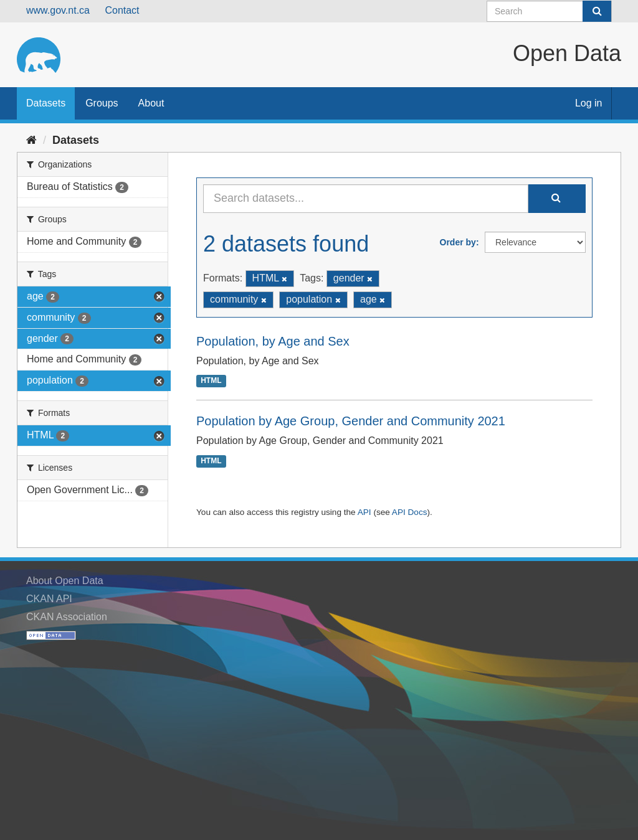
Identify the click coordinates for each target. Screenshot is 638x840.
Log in (589, 103)
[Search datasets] (549, 11)
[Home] (31, 140)
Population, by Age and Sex (273, 341)
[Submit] (597, 11)
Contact (122, 10)
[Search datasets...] (366, 199)
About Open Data (65, 581)
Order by (458, 242)
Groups (102, 103)
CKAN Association (67, 617)
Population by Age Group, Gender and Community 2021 (351, 421)
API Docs (410, 512)
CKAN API (49, 599)
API (364, 512)
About (151, 103)
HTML (211, 381)
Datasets (46, 103)
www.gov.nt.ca (58, 10)
